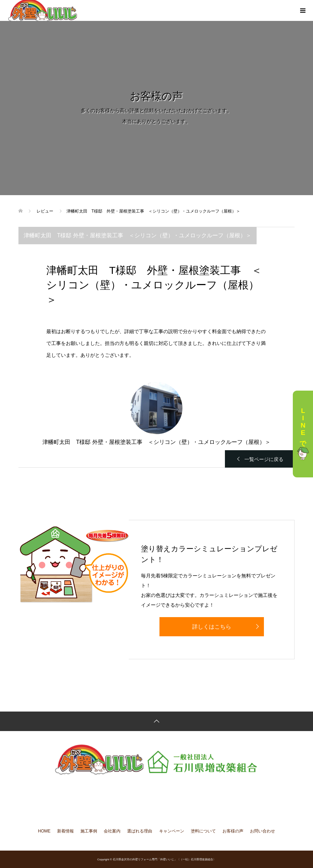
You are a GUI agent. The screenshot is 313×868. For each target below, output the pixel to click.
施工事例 (89, 831)
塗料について (203, 831)
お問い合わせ (263, 831)
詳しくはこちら (212, 627)
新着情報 (65, 831)
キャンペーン (172, 831)
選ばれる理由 (140, 831)
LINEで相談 (303, 434)
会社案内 (112, 831)
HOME (44, 831)
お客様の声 (233, 831)
